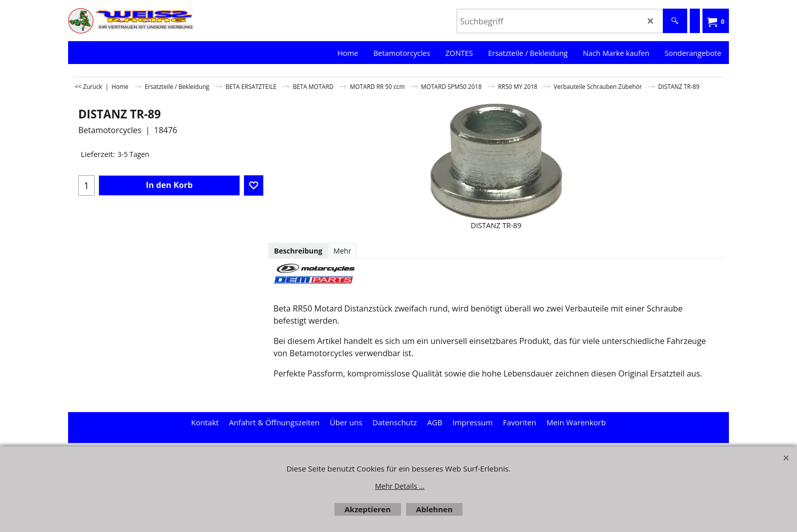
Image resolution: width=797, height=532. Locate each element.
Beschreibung (298, 251)
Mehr (342, 251)
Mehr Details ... (400, 486)
